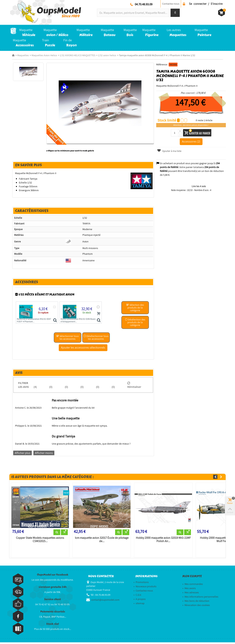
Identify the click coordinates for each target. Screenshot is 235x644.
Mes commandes (193, 586)
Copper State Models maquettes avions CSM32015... (39, 541)
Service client (53, 601)
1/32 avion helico (105, 55)
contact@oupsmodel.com (105, 601)
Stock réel (53, 626)
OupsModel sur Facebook (53, 577)
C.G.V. (137, 596)
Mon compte (192, 578)
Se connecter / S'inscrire (206, 4)
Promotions (141, 584)
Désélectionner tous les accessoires (96, 339)
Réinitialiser (135, 386)
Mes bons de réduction (196, 602)
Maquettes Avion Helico (43, 55)
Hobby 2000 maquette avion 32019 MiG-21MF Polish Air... (163, 541)
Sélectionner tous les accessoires (67, 339)
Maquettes (21, 55)
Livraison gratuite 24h (53, 589)
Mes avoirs (189, 590)
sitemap (139, 605)
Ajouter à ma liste (170, 151)
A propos (140, 601)
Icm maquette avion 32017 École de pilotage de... (101, 541)
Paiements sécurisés (53, 613)
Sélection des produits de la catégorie (135, 309)
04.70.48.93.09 (144, 4)
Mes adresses (191, 594)
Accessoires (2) (192, 141)
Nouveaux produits (145, 588)
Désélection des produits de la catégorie (135, 324)
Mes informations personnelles (200, 598)
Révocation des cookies (196, 607)
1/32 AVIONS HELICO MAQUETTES (76, 55)
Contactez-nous (171, 4)
